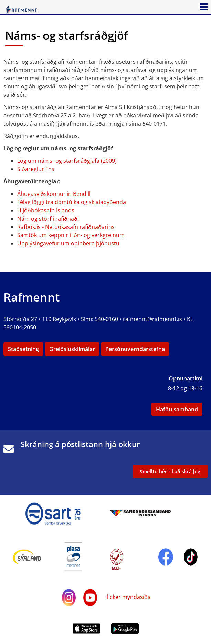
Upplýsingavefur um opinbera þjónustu (68, 243)
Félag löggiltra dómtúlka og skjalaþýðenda (72, 202)
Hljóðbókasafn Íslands (46, 210)
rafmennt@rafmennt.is (152, 319)
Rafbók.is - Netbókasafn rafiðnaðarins (66, 227)
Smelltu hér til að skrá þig (170, 471)
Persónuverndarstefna (135, 349)
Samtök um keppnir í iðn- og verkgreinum (71, 235)
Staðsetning (23, 349)
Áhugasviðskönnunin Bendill (54, 194)
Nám (23, 219)
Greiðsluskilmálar (72, 349)
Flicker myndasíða (127, 597)
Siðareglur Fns (36, 169)
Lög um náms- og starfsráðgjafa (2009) (67, 161)
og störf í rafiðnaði (54, 219)
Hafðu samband (177, 409)
